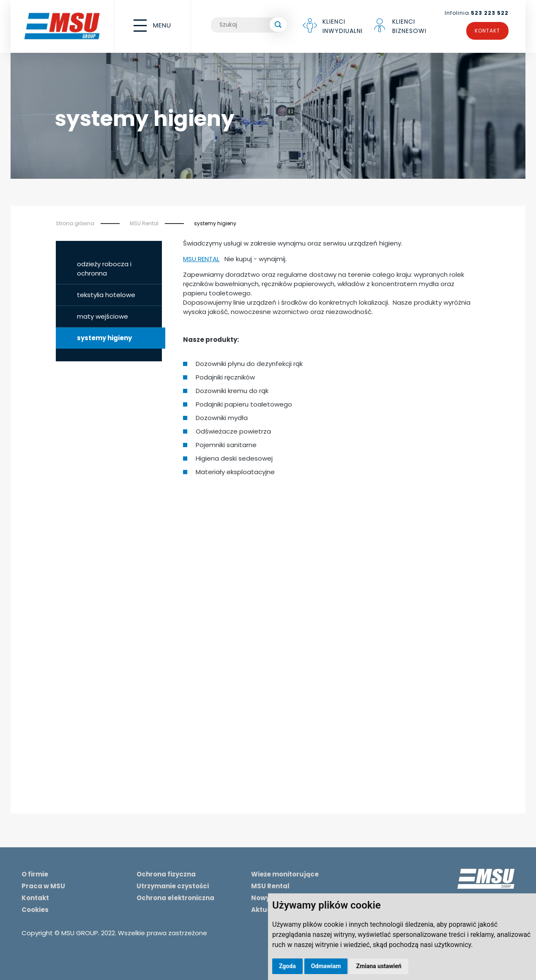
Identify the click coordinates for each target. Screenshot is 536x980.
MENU (152, 26)
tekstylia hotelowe (106, 295)
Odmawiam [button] (326, 966)
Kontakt (487, 31)
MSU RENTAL (201, 259)
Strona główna (75, 223)
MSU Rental (144, 223)
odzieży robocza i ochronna (104, 269)
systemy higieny (215, 223)
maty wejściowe (103, 316)
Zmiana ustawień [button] (379, 966)
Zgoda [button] (287, 966)
